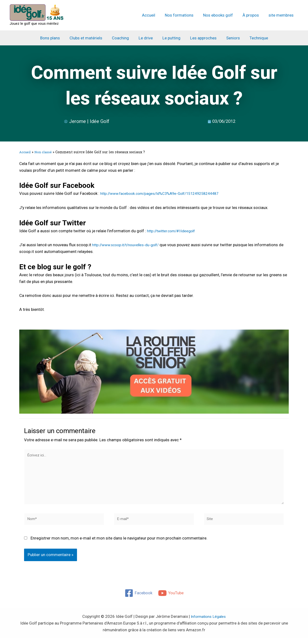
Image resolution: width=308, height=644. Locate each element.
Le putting (171, 38)
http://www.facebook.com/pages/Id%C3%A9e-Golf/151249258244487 (166, 193)
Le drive (146, 38)
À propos (253, 15)
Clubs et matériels (90, 38)
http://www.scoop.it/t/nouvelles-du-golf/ (129, 245)
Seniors (229, 38)
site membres (282, 15)
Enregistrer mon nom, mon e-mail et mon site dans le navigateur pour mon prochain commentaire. (119, 544)
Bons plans (55, 38)
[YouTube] (171, 599)
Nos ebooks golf (222, 15)
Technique (254, 38)
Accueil (155, 15)
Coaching (123, 38)
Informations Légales (208, 622)
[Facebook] (138, 599)
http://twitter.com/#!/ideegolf (174, 231)
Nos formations (184, 15)
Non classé (45, 152)
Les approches (201, 38)
